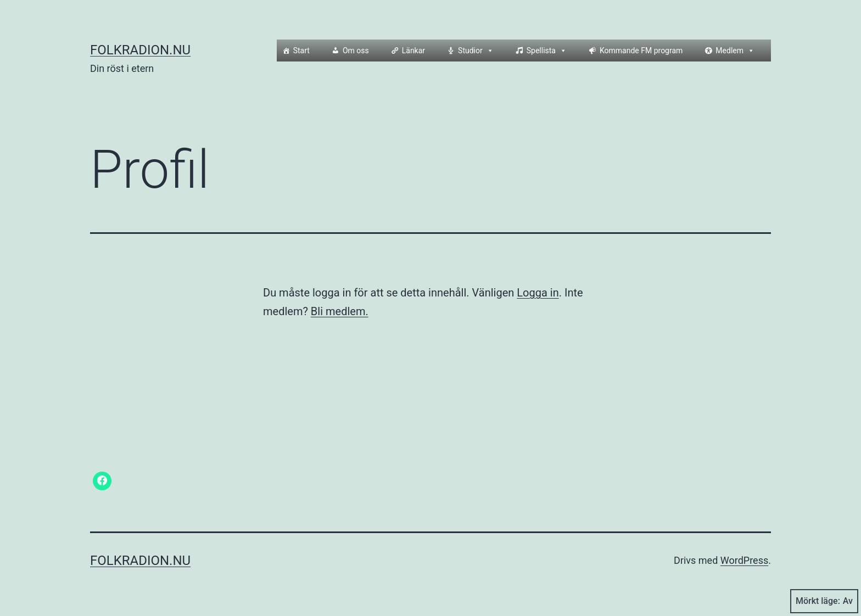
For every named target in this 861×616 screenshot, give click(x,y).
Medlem (735, 51)
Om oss (356, 51)
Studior (476, 51)
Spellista (547, 51)
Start (301, 51)
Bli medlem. (340, 311)
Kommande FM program (641, 51)
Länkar (413, 51)
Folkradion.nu (140, 50)
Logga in (538, 293)
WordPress (744, 560)
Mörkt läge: (824, 601)
